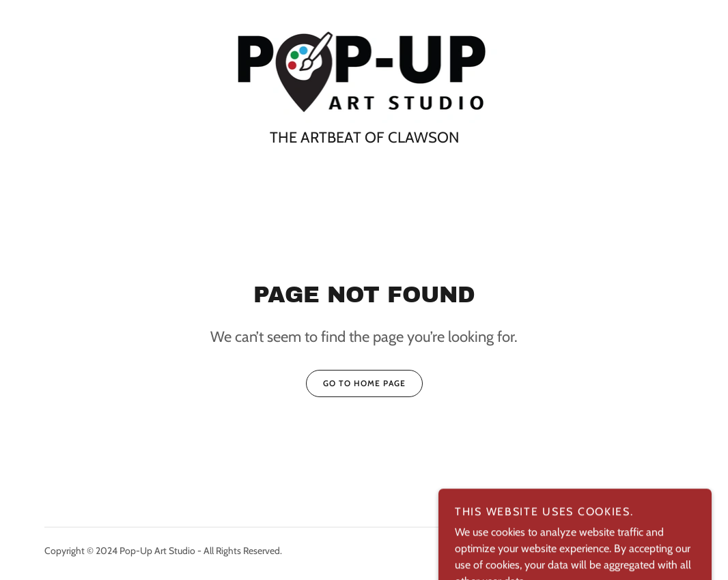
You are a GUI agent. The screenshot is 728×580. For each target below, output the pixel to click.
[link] (364, 71)
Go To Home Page (356, 383)
